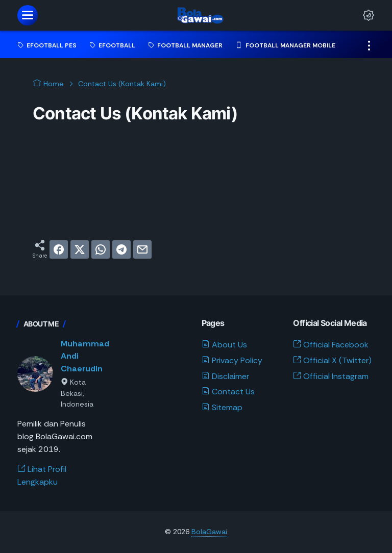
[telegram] (121, 249)
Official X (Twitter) (332, 360)
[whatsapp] (101, 249)
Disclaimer (225, 376)
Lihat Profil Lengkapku (42, 475)
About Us (224, 345)
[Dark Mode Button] (369, 15)
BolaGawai (209, 532)
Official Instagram (331, 376)
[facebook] (59, 249)
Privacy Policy (232, 360)
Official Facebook (331, 345)
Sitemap (222, 407)
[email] (142, 249)
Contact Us (228, 392)
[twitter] (80, 249)
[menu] (28, 15)
